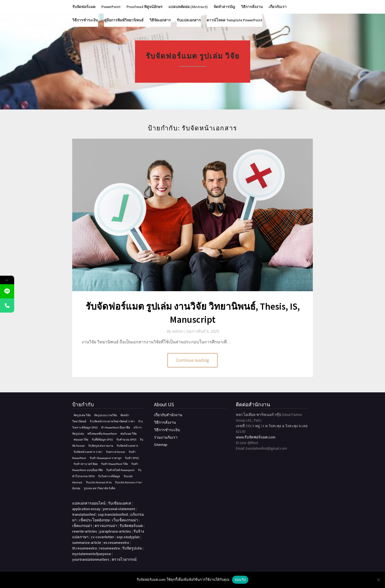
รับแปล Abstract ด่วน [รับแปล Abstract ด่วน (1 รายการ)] (99, 482)
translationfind (84, 514)
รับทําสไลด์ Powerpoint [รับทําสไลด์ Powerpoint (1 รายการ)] (120, 470)
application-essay (86, 509)
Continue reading (192, 360)
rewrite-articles (85, 531)
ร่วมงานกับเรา (166, 437)
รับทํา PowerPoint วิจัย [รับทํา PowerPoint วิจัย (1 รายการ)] (114, 464)
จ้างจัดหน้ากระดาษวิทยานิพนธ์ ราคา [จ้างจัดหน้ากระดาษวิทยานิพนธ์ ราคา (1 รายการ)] (112, 421)
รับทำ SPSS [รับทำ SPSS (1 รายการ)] (132, 458)
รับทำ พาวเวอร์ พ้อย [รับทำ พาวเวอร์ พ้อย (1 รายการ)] (86, 464)
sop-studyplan (128, 537)
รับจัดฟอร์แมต (84, 7)
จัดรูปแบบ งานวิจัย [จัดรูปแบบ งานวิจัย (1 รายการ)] (105, 415)
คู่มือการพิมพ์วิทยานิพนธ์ (124, 20)
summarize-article (87, 543)
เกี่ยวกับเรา (278, 7)
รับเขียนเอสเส (120, 503)
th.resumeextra (84, 548)
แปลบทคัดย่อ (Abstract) (188, 7)
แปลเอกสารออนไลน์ (89, 503)
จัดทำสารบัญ (224, 7)
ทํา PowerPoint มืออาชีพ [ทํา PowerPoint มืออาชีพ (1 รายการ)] (115, 428)
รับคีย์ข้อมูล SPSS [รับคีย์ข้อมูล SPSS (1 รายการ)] (102, 440)
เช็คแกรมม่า (82, 526)
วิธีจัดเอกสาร (160, 20)
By (176, 331)
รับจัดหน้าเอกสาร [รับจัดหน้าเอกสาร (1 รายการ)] (127, 446)
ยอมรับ (240, 580)
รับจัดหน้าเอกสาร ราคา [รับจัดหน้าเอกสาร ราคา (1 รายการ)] (88, 452)
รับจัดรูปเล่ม (132, 548)
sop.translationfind (113, 514)
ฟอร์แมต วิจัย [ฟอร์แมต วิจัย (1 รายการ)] (128, 434)
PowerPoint (111, 7)
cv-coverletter (103, 537)
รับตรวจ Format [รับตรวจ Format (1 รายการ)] (115, 452)
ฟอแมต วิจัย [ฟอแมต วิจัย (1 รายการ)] (81, 440)
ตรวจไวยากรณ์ (124, 559)
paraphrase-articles (115, 531)
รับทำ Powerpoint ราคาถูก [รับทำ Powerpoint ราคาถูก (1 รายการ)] (105, 458)
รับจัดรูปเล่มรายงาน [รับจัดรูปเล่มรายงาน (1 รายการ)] (101, 446)
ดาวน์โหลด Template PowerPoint (234, 20)
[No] (378, 580)
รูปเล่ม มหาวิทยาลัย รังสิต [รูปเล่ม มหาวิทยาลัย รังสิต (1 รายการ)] (99, 488)
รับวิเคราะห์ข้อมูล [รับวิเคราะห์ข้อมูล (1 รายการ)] (109, 476)
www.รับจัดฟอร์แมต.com (256, 437)
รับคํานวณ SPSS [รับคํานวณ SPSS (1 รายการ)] (126, 440)
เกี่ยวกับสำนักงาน (168, 415)
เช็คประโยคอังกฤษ (94, 520)
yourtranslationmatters (91, 559)
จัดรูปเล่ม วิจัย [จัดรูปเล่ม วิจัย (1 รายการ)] (82, 415)
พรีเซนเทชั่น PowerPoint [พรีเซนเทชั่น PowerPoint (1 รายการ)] (102, 434)
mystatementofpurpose (92, 554)
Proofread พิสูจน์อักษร (145, 7)
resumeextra (109, 548)
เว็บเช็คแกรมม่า (125, 520)
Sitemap (161, 445)
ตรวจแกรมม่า (106, 526)
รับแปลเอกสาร (189, 20)
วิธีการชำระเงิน (85, 20)
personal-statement (119, 509)
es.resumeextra (116, 543)
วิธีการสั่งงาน (252, 7)
